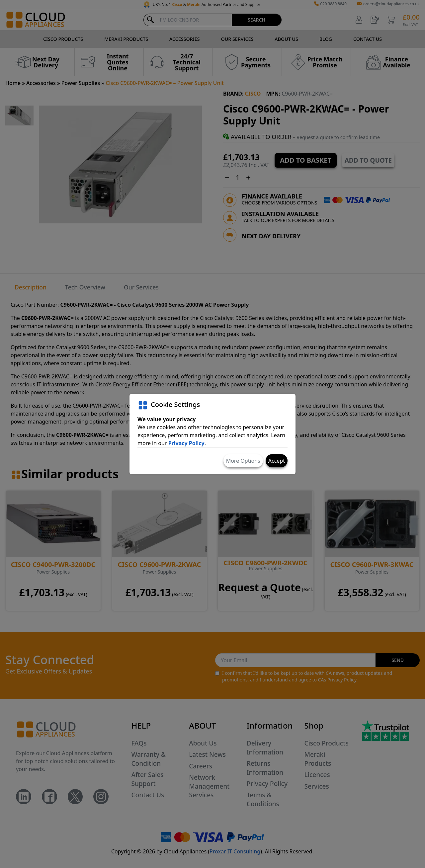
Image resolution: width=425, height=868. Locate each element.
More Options (243, 461)
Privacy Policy (186, 443)
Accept (277, 461)
